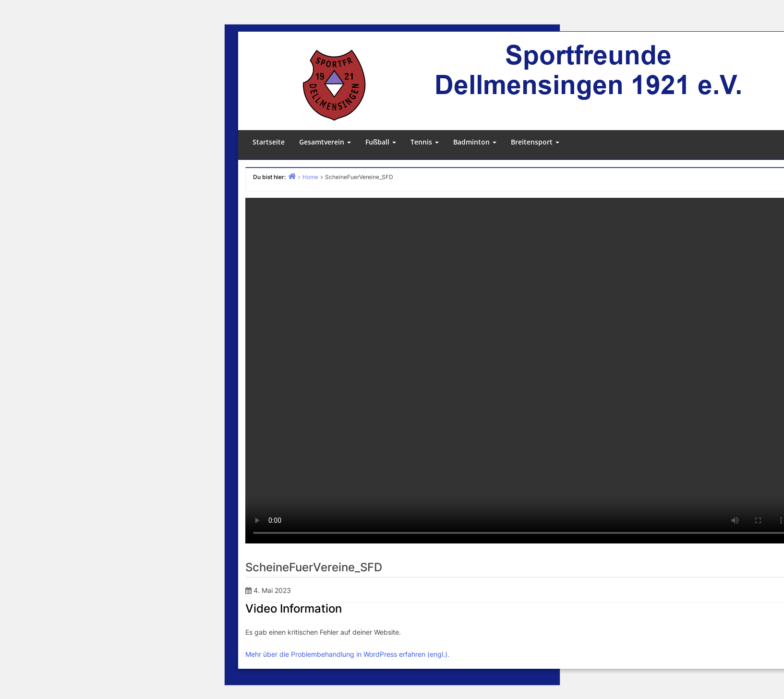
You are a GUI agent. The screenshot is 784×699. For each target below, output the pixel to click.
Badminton (475, 142)
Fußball (381, 142)
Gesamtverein (325, 142)
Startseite (269, 142)
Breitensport (535, 142)
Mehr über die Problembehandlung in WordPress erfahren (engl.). (347, 654)
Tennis (425, 142)
